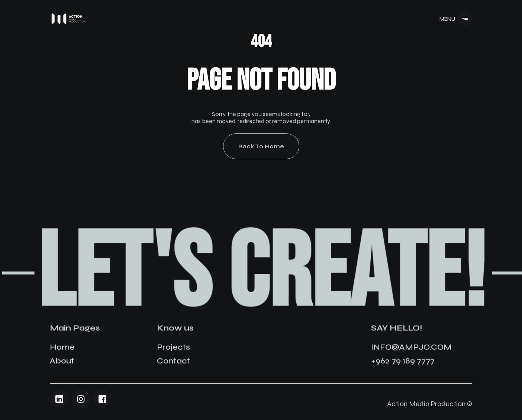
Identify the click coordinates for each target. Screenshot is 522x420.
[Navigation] (68, 19)
